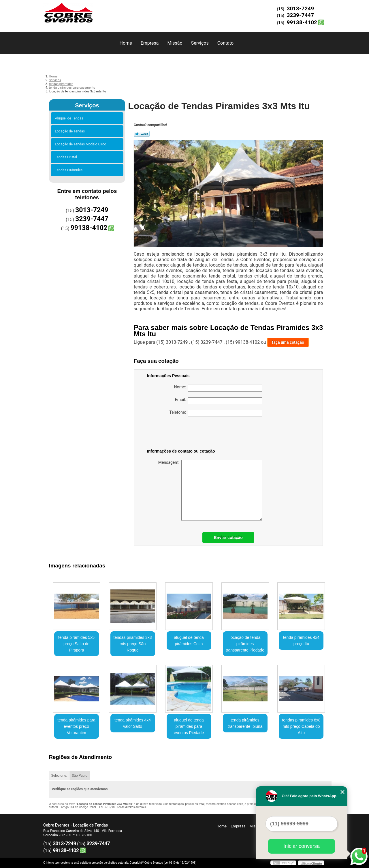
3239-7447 (300, 15)
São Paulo (80, 776)
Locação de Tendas (71, 131)
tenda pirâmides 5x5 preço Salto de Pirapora (76, 644)
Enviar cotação (228, 537)
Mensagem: (210, 490)
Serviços (200, 43)
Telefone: (216, 413)
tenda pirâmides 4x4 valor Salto (133, 723)
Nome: (218, 388)
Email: (219, 401)
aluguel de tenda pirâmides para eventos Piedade (189, 726)
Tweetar (142, 134)
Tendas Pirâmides (70, 170)
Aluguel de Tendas (70, 118)
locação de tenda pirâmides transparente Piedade (245, 644)
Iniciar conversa (302, 846)
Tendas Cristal (67, 157)
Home (126, 43)
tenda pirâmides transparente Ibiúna (245, 723)
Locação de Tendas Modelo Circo (82, 144)
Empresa (150, 43)
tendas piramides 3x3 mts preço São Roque (133, 644)
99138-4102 (302, 22)
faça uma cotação (288, 342)
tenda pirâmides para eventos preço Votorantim (76, 726)
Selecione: (59, 776)
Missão (175, 43)
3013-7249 (300, 8)
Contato (226, 43)
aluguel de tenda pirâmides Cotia (189, 641)
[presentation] (184, 434)
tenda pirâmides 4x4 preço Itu (301, 641)
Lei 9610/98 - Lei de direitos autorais (123, 807)
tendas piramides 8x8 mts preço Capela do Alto (301, 726)
